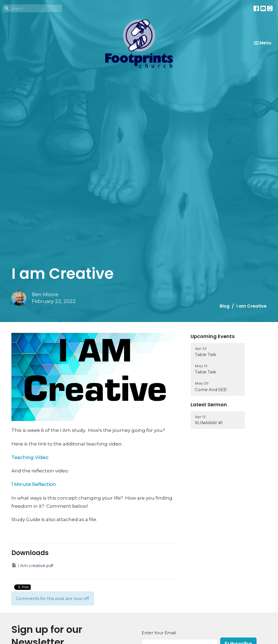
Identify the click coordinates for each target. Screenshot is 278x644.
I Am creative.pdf (32, 565)
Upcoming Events (213, 336)
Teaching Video (30, 457)
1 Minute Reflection (34, 484)
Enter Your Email (159, 633)
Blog (225, 306)
